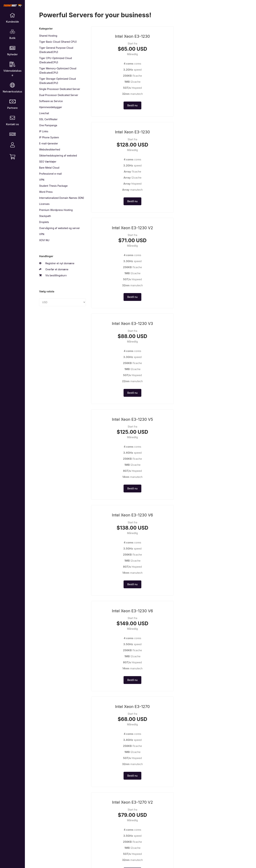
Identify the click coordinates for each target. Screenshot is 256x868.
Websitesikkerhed (50, 149)
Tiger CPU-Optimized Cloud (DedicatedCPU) (55, 60)
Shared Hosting (48, 36)
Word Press (46, 192)
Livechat (44, 113)
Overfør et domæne (54, 269)
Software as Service (51, 101)
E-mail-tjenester (49, 143)
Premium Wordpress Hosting (56, 210)
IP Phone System (49, 137)
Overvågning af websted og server (59, 228)
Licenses (44, 204)
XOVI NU (44, 240)
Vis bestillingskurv (53, 275)
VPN (42, 180)
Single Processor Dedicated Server (60, 89)
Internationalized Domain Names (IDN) (62, 198)
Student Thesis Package (53, 186)
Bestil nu (114, 111)
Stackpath (45, 216)
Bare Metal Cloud (49, 168)
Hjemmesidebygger (51, 107)
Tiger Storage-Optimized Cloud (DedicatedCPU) (58, 81)
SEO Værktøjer (48, 162)
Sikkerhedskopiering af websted (58, 156)
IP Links (44, 131)
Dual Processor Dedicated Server (59, 95)
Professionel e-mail (50, 174)
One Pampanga (48, 125)
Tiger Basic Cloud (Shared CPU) (58, 42)
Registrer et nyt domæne (57, 263)
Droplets (44, 222)
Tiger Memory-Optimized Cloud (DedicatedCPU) (58, 71)
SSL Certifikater (48, 119)
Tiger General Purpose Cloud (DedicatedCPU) (56, 50)
